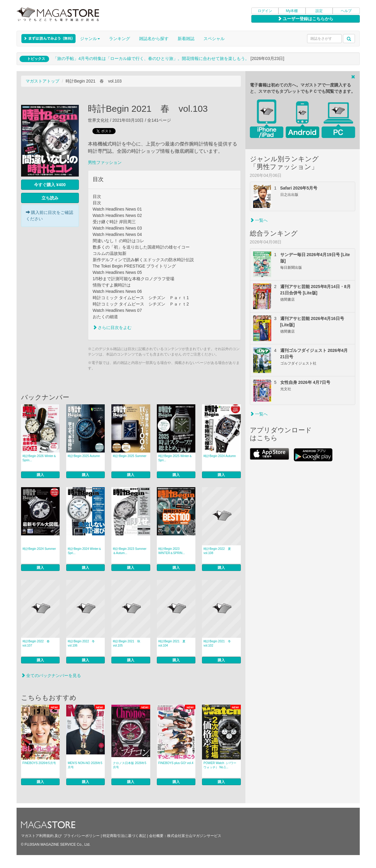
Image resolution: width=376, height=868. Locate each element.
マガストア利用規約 (37, 836)
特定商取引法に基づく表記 (124, 836)
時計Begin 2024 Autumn (220, 456)
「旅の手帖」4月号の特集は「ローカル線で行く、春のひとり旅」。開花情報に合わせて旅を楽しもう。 (151, 58)
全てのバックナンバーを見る (51, 675)
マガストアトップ (42, 81)
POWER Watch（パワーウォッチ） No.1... (220, 765)
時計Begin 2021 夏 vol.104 (174, 643)
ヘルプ (346, 11)
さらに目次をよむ (112, 327)
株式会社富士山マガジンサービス (194, 836)
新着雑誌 (186, 39)
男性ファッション (105, 162)
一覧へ (259, 220)
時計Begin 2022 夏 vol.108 (219, 551)
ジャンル (90, 39)
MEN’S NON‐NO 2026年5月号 (85, 765)
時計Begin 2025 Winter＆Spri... (175, 458)
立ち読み (50, 198)
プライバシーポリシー (82, 836)
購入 (40, 475)
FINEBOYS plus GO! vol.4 (176, 763)
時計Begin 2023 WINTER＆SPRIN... (172, 551)
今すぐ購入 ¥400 (50, 185)
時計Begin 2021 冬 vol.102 (219, 643)
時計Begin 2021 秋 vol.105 (128, 643)
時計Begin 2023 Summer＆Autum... (130, 551)
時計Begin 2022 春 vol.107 (38, 643)
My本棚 (292, 11)
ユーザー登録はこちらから (306, 19)
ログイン (265, 11)
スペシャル (214, 39)
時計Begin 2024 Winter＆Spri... (85, 551)
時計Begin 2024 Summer (39, 549)
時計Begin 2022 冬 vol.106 (83, 643)
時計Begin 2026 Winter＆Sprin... (39, 458)
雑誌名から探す (154, 39)
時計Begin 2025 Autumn (84, 456)
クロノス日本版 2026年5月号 (130, 765)
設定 (319, 11)
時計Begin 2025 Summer (130, 456)
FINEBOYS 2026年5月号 (39, 763)
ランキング (120, 39)
